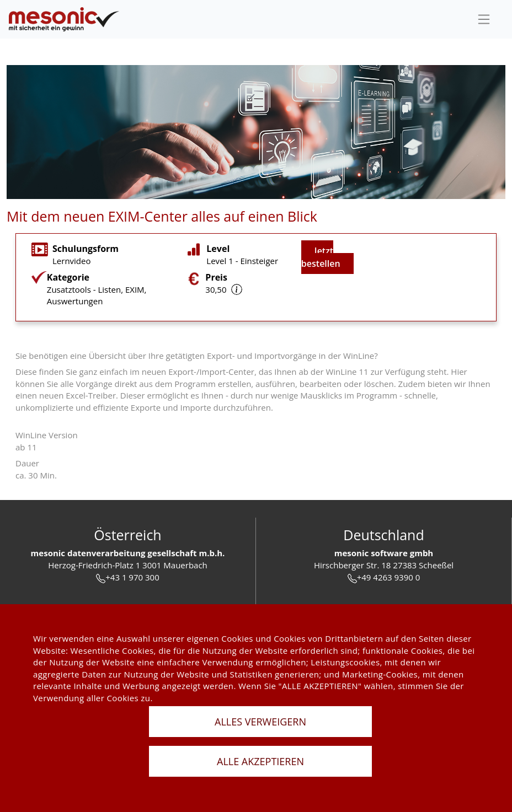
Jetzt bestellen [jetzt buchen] (321, 257)
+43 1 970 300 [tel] (127, 577)
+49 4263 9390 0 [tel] (384, 577)
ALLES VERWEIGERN (260, 722)
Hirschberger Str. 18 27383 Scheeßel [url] (384, 565)
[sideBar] (484, 19)
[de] (64, 20)
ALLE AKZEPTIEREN (260, 761)
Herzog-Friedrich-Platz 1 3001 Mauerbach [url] (128, 565)
